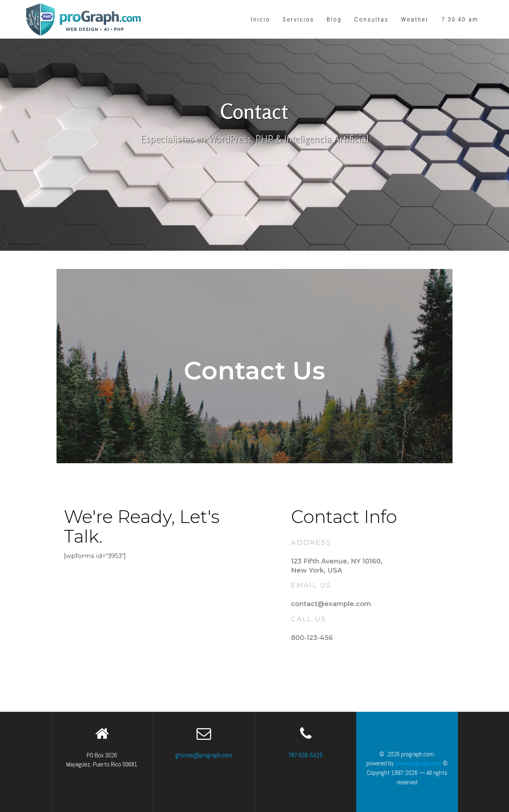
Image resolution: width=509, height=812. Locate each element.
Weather (415, 19)
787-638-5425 (306, 755)
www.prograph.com (418, 763)
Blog (334, 19)
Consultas (372, 19)
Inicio (260, 19)
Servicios (298, 19)
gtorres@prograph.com (204, 755)
